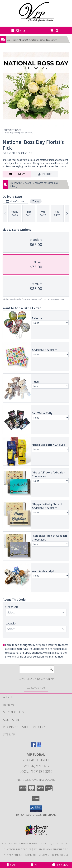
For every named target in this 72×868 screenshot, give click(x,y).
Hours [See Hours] (60, 865)
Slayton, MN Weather (18, 849)
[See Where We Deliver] (36, 688)
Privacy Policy (13, 855)
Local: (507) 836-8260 (36, 772)
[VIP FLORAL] (36, 22)
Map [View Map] (36, 865)
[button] (36, 809)
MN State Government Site (51, 849)
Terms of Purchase (37, 855)
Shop (18, 30)
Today (36, 201)
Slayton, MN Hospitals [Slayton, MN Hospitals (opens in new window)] (55, 844)
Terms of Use (60, 855)
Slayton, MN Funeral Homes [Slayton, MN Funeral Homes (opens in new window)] (20, 844)
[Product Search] (37, 669)
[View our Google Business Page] (39, 746)
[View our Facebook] (33, 746)
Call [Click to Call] (12, 865)
